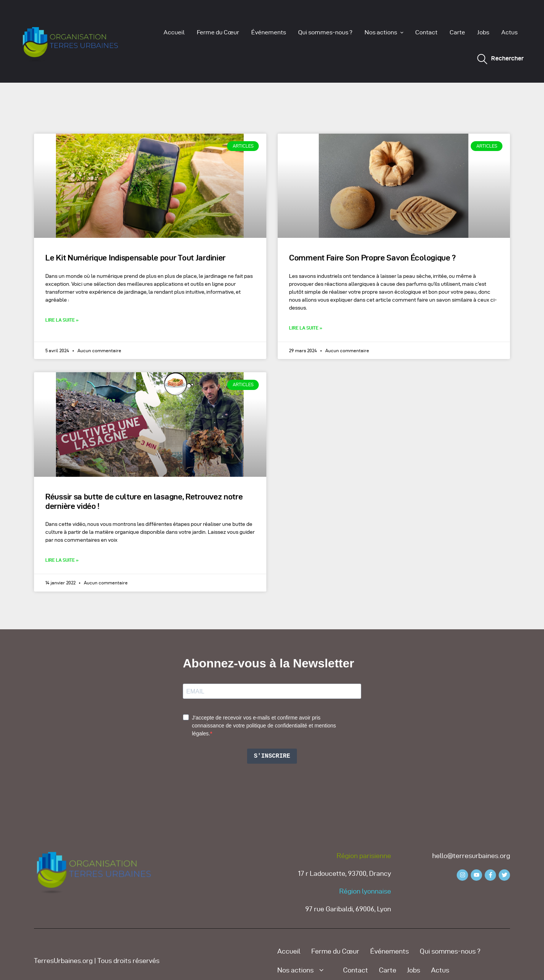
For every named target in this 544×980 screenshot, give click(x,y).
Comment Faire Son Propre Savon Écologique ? (372, 258)
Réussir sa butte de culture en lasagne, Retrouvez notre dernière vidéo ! (144, 501)
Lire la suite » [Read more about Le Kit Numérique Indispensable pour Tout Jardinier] (62, 320)
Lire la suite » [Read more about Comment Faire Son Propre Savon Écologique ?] (306, 328)
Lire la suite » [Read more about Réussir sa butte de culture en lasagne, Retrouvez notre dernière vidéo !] (62, 560)
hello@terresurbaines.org (471, 856)
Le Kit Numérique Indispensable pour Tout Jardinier (135, 258)
